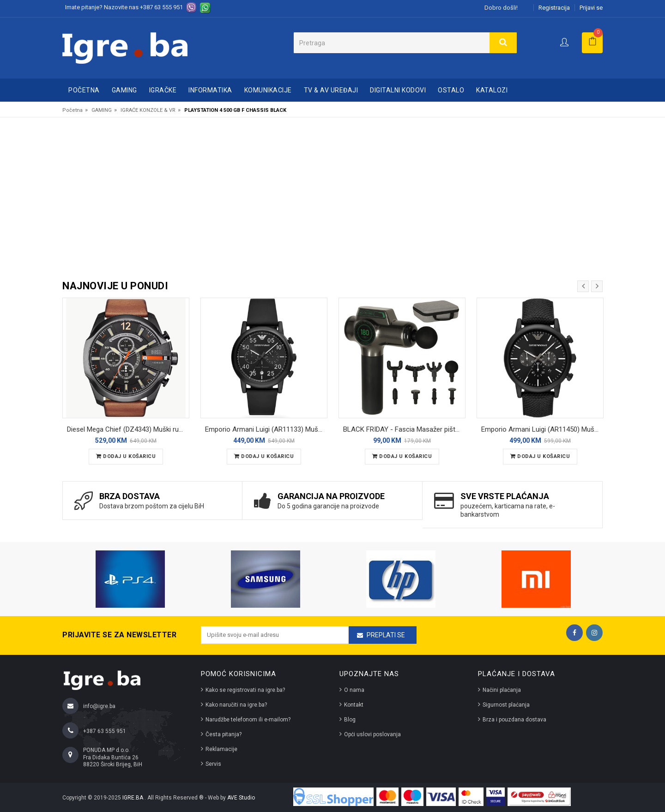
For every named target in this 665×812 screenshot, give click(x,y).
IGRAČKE (163, 90)
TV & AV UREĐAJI (331, 90)
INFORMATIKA (210, 90)
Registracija (554, 8)
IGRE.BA (133, 798)
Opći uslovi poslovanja (372, 734)
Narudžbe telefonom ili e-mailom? (248, 720)
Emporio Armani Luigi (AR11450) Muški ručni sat (542, 429)
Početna (84, 90)
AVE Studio (241, 798)
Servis (213, 764)
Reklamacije (221, 749)
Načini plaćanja (502, 690)
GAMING (124, 90)
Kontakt (354, 705)
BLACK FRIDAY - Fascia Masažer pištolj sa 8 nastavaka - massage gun (404, 429)
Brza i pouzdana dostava (514, 720)
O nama (354, 690)
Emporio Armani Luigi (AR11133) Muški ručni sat (266, 429)
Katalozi (492, 90)
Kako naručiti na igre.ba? (236, 705)
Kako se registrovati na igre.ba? (245, 690)
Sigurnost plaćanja (506, 705)
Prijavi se (591, 8)
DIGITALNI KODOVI (398, 90)
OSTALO (451, 90)
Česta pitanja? (224, 734)
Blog (350, 720)
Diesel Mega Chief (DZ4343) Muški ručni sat (128, 429)
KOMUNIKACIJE (268, 90)
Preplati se (386, 635)
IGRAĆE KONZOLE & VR (148, 110)
